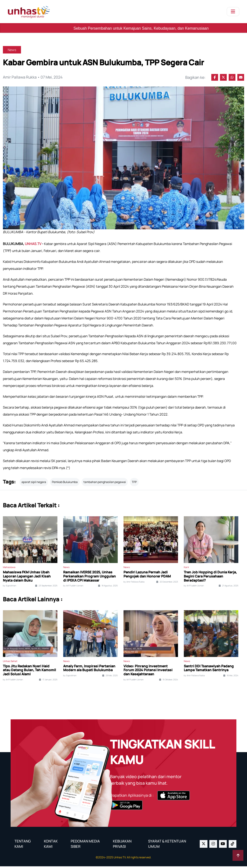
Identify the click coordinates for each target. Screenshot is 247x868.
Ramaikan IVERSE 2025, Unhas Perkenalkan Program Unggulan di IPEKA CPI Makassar (89, 578)
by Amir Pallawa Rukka (134, 583)
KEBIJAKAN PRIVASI (122, 846)
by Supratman (10, 587)
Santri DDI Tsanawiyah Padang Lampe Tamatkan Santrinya (209, 670)
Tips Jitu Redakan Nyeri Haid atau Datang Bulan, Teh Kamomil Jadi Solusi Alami (29, 672)
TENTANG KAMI (23, 846)
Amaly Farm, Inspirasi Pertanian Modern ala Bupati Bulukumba (89, 670)
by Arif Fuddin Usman (73, 587)
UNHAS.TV (33, 245)
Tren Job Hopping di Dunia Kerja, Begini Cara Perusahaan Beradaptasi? (210, 578)
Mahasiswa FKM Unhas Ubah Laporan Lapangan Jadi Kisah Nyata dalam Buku (27, 578)
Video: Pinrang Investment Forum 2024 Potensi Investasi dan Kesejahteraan (148, 672)
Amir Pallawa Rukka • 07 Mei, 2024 (33, 77)
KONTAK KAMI (51, 846)
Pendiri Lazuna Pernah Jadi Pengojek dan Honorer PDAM (147, 576)
